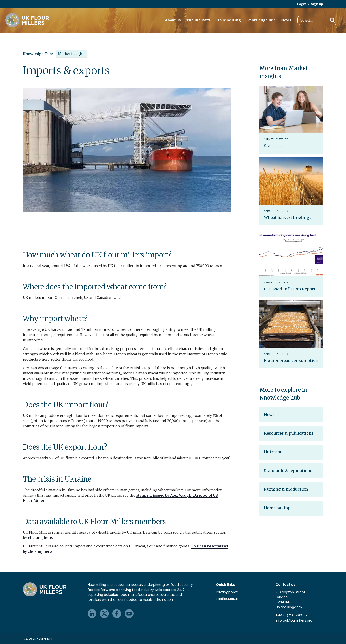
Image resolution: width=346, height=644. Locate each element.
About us (173, 20)
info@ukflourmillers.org (294, 620)
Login (302, 4)
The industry (198, 20)
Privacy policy (227, 592)
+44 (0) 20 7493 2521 (293, 615)
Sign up (317, 4)
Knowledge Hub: (38, 54)
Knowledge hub (261, 20)
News (286, 20)
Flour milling (228, 20)
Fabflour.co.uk (227, 599)
